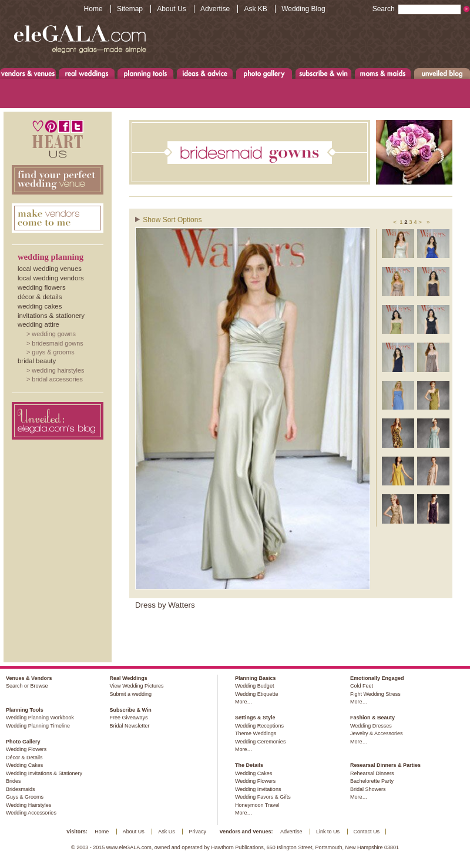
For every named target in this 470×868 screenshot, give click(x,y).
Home (93, 9)
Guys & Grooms (53, 352)
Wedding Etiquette (256, 694)
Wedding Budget (254, 686)
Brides (14, 781)
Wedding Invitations (258, 789)
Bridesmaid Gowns (57, 343)
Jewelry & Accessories (377, 733)
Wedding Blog (303, 9)
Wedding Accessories (31, 813)
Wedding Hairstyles (58, 370)
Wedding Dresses (371, 726)
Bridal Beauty (37, 361)
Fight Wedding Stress (375, 694)
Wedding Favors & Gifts (263, 797)
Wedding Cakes (40, 306)
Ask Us (167, 832)
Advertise (215, 9)
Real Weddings (87, 73)
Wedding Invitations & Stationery (44, 773)
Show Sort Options (172, 220)
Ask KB (255, 9)
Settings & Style (255, 718)
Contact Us (367, 832)
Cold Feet (362, 686)
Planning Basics (256, 678)
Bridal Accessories (57, 379)
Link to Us (328, 832)
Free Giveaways (128, 718)
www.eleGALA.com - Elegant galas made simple (80, 38)
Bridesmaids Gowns (291, 152)
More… (244, 702)
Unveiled (442, 73)
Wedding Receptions (259, 726)
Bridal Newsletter (129, 726)
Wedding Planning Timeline (38, 726)
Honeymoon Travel (257, 805)
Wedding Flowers (42, 287)
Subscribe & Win (324, 73)
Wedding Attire (38, 324)
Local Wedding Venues (50, 269)
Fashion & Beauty (372, 718)
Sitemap (130, 9)
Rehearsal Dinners (372, 773)
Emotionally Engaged (377, 678)
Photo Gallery (264, 73)
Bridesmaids (21, 789)
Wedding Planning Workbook (40, 718)
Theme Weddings (256, 733)
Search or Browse (27, 686)
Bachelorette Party (372, 781)
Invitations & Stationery (51, 316)
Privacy (197, 832)
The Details (249, 765)
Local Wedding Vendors (51, 278)
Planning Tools (146, 73)
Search (417, 9)
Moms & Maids (383, 73)
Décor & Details (40, 297)
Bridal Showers (368, 789)
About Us (171, 9)
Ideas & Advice (205, 73)
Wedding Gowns (54, 334)
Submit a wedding (130, 694)
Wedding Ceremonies (260, 742)
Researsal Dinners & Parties (385, 765)
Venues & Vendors (28, 73)
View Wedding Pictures (136, 686)
